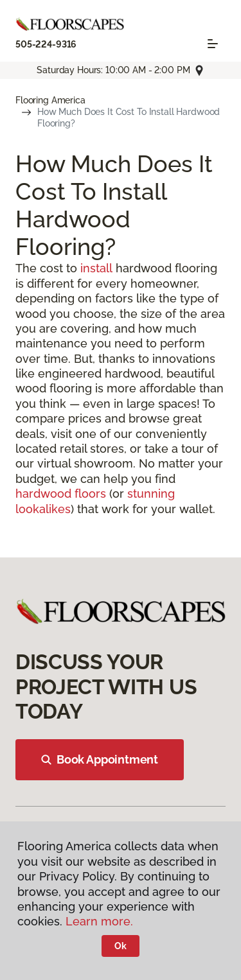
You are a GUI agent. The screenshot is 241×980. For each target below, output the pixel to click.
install (96, 268)
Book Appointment (100, 759)
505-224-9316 (46, 44)
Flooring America (50, 100)
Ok (121, 946)
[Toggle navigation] (213, 44)
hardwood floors (61, 494)
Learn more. (99, 921)
